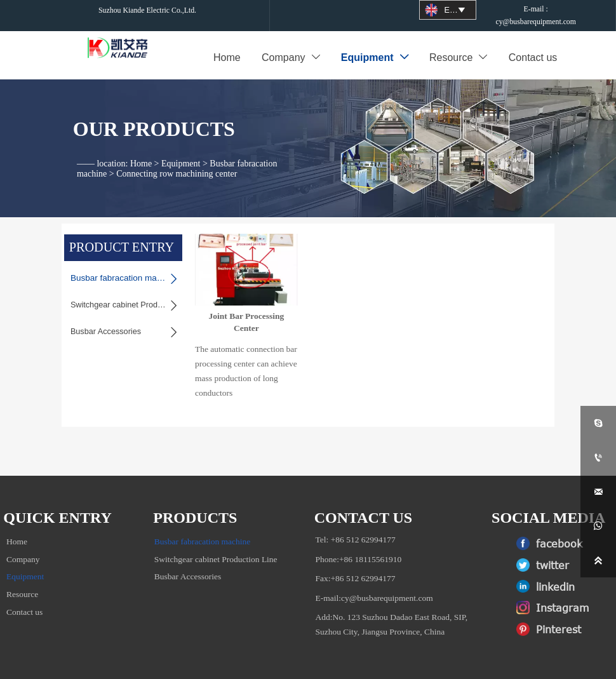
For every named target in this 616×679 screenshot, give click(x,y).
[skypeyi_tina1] (598, 423)
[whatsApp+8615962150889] (598, 526)
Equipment (181, 149)
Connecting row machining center (177, 159)
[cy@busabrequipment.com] (598, 492)
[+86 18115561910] (598, 457)
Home (141, 149)
